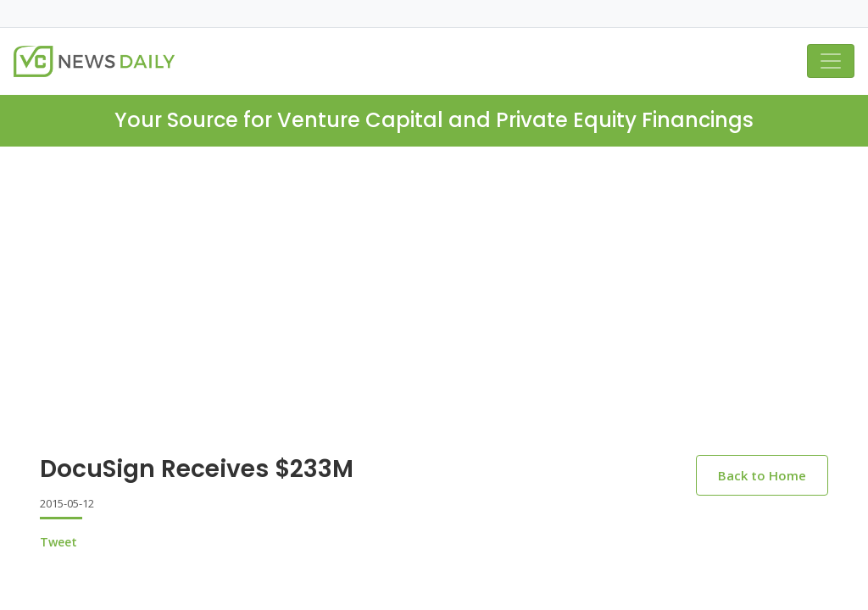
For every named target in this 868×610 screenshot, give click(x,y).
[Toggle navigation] (831, 61)
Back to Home (762, 475)
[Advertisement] (434, 274)
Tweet (58, 542)
